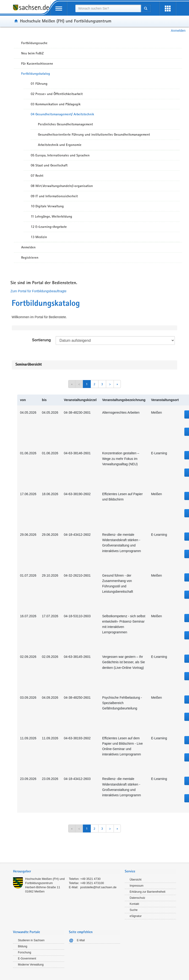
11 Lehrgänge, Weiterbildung (51, 216)
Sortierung (42, 340)
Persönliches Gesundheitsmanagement (65, 124)
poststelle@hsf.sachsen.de (98, 887)
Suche (134, 910)
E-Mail (81, 940)
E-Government (27, 959)
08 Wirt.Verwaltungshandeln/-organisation (62, 186)
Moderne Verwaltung (31, 965)
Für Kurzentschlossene (37, 63)
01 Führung (39, 84)
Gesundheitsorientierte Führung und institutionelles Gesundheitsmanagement (94, 134)
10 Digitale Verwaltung (47, 206)
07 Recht (37, 176)
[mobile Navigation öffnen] (59, 9)
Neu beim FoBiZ (32, 53)
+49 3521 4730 (90, 879)
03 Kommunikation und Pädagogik (56, 104)
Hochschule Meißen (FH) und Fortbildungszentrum (66, 21)
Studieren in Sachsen (31, 940)
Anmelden (178, 31)
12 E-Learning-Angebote (49, 227)
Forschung (25, 952)
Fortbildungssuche (34, 43)
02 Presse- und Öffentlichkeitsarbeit (57, 94)
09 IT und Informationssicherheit (54, 196)
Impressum (137, 886)
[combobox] (108, 8)
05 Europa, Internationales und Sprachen (60, 155)
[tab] (67, 872)
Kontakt (134, 904)
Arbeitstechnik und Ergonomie (60, 145)
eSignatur (136, 916)
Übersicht (136, 880)
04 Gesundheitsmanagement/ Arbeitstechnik (62, 114)
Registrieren (30, 257)
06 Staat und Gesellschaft (49, 165)
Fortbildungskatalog (36, 74)
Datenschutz (137, 898)
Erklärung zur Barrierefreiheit (147, 892)
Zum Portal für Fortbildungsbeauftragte (38, 291)
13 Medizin (39, 237)
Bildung (23, 946)
